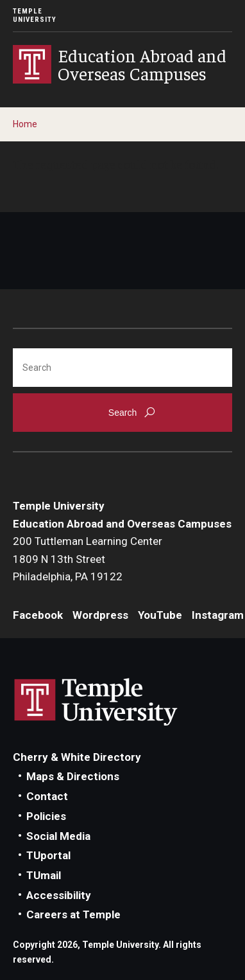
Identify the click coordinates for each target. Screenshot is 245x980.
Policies (46, 816)
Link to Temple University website (96, 702)
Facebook (38, 615)
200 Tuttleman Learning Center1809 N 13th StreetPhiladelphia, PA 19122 (88, 559)
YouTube (160, 615)
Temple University (35, 15)
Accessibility (59, 895)
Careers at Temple (73, 914)
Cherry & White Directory (77, 757)
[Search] (122, 368)
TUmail (44, 875)
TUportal (48, 855)
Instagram (218, 615)
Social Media (58, 836)
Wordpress (100, 615)
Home (25, 124)
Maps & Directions (73, 776)
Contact (47, 796)
